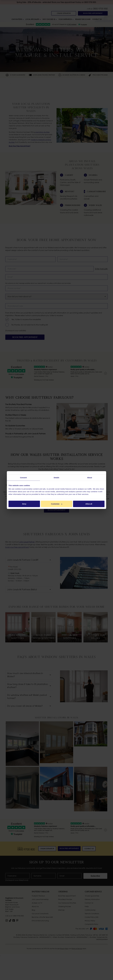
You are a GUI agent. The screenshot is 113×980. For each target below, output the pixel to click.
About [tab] (90, 477)
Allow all (89, 504)
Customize (57, 504)
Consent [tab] (23, 477)
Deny (24, 504)
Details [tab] (56, 477)
